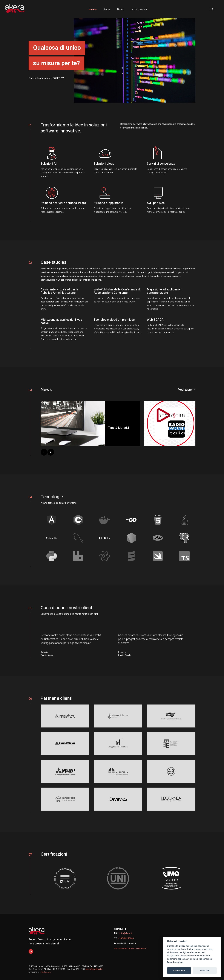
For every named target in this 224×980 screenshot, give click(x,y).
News (122, 9)
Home (95, 9)
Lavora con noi (141, 9)
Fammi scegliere (175, 962)
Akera (108, 9)
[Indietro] (44, 452)
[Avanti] (51, 452)
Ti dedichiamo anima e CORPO (47, 78)
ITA (212, 9)
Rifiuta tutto (205, 970)
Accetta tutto (179, 970)
